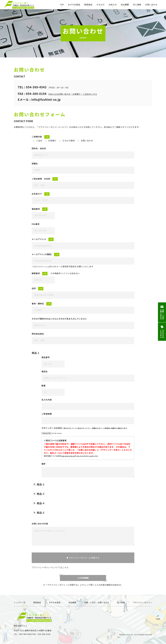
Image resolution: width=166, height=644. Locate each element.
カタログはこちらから (162, 332)
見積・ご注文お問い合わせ (162, 312)
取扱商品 (88, 5)
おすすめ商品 (74, 5)
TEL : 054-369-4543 (32, 87)
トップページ (20, 602)
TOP (62, 5)
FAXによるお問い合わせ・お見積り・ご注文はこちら (73, 94)
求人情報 (137, 5)
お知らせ (113, 5)
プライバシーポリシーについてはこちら (50, 567)
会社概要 (125, 5)
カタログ (100, 5)
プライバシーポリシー (142, 602)
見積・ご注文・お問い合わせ (97, 602)
